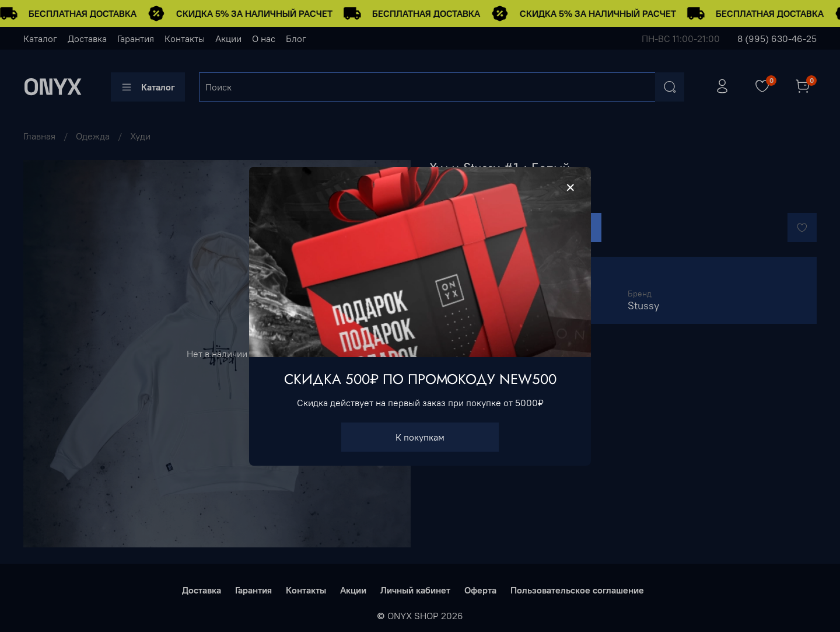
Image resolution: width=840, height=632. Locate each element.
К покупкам (420, 437)
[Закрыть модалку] (570, 188)
